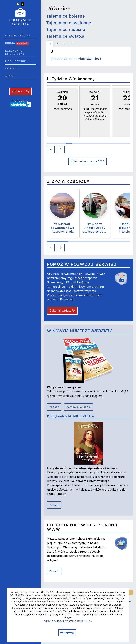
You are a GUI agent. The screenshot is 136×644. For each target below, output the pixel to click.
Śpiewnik (12, 68)
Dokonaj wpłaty (62, 311)
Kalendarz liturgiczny (15, 52)
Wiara (10, 76)
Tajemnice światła (65, 36)
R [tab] (64, 44)
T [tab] (72, 44)
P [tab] (57, 44)
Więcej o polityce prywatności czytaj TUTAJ (68, 621)
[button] (51, 149)
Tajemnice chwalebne (69, 23)
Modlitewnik (16, 61)
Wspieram (21, 91)
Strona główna (18, 36)
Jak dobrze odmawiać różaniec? (76, 58)
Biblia (17, 43)
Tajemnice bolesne (66, 16)
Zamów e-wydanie (79, 407)
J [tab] (50, 44)
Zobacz (54, 407)
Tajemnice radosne (66, 30)
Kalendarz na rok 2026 (87, 161)
